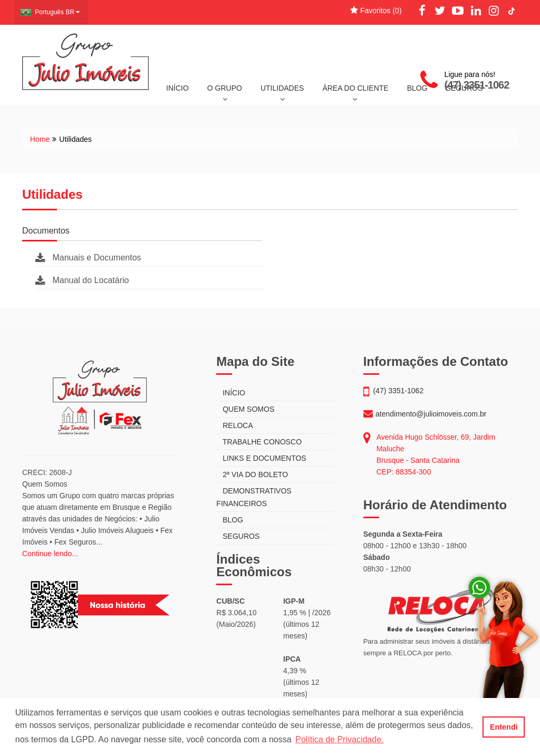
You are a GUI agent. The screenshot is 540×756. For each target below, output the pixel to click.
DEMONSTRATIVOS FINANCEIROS (254, 497)
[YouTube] (458, 11)
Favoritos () (376, 11)
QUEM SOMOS (245, 409)
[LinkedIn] (476, 11)
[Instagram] (494, 11)
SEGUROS (238, 536)
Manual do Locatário (82, 280)
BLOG (230, 520)
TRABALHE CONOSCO (259, 442)
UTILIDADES (282, 93)
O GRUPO (225, 93)
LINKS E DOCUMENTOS (261, 458)
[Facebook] (422, 11)
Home (40, 139)
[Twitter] (440, 11)
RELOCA (234, 425)
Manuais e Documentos (88, 258)
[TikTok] (512, 11)
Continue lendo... (50, 554)
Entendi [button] (504, 727)
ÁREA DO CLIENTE (355, 93)
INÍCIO (177, 88)
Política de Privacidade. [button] (339, 739)
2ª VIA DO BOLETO (252, 474)
